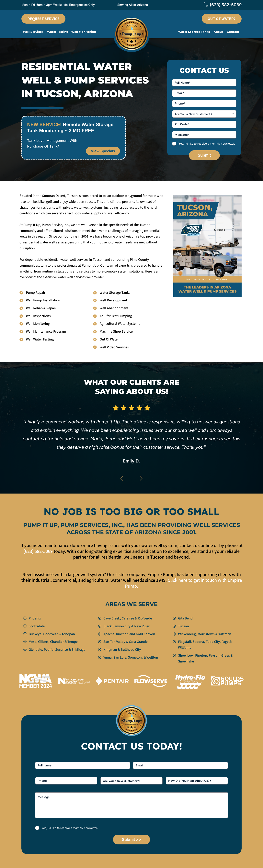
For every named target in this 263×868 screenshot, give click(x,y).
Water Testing (58, 32)
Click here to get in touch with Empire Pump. (183, 583)
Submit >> (131, 840)
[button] (34, 32)
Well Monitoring (84, 32)
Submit (204, 155)
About (218, 32)
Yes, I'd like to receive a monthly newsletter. (207, 144)
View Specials (103, 151)
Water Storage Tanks (194, 32)
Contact (233, 32)
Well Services (33, 32)
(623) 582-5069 (223, 5)
